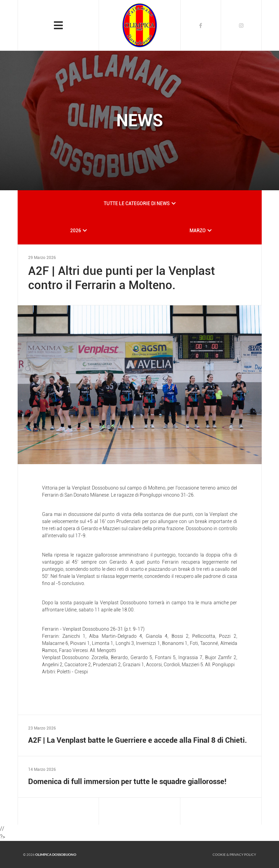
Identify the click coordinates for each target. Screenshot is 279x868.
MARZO (198, 231)
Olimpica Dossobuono (56, 854)
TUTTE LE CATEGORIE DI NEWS (137, 203)
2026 (76, 231)
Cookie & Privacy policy (234, 854)
